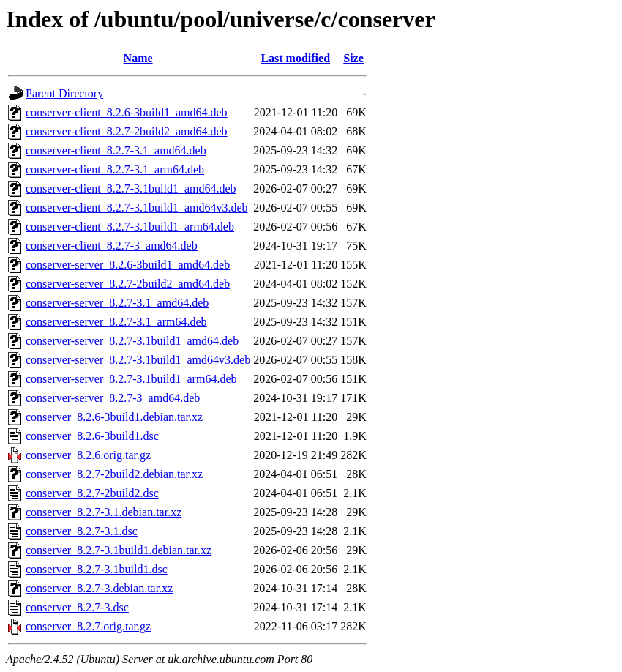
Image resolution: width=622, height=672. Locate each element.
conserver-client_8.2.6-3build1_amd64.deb (127, 112)
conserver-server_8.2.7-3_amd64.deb (113, 398)
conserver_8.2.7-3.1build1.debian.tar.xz (119, 550)
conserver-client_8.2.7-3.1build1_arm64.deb (130, 227)
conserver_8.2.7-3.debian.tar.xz (99, 588)
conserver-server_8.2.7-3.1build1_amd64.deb (132, 341)
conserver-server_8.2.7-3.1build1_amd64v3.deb (138, 360)
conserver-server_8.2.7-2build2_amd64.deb (128, 284)
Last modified (295, 58)
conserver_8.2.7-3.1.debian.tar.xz (104, 512)
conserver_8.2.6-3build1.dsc (92, 436)
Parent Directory (64, 93)
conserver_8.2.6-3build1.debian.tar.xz (114, 417)
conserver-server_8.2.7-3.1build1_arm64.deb (131, 379)
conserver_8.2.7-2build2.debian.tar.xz (114, 474)
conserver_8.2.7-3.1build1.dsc (97, 569)
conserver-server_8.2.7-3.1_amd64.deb (117, 303)
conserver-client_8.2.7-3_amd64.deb (112, 246)
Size (353, 58)
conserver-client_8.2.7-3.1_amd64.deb (116, 150)
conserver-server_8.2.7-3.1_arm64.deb (116, 322)
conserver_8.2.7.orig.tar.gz (88, 626)
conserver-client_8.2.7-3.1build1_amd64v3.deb (137, 208)
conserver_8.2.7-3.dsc (77, 607)
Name (138, 58)
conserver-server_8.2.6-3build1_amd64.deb (128, 265)
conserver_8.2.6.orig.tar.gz (88, 455)
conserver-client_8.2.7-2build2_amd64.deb (127, 131)
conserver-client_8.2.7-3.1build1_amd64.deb (131, 188)
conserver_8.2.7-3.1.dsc (82, 531)
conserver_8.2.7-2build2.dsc (92, 493)
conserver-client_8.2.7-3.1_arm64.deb (115, 169)
